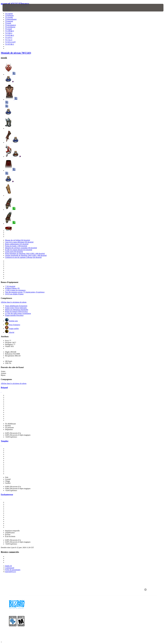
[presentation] (10, 8)
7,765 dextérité (10, 286)
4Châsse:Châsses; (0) (12, 288)
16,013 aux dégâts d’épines (14, 294)
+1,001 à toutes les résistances (15, 290)
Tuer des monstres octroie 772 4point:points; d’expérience (25, 292)
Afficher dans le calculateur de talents (14, 302)
